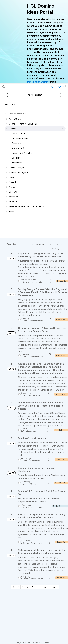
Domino (26, 282)
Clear (61, 114)
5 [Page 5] (33, 587)
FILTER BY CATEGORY (15, 114)
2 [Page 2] (18, 587)
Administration (37, 282)
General (35, 431)
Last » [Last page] (55, 587)
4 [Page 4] (28, 587)
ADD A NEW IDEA (34, 95)
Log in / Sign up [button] (58, 86)
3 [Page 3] (23, 587)
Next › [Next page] (45, 587)
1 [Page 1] (13, 587)
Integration (36, 395)
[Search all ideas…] (21, 86)
